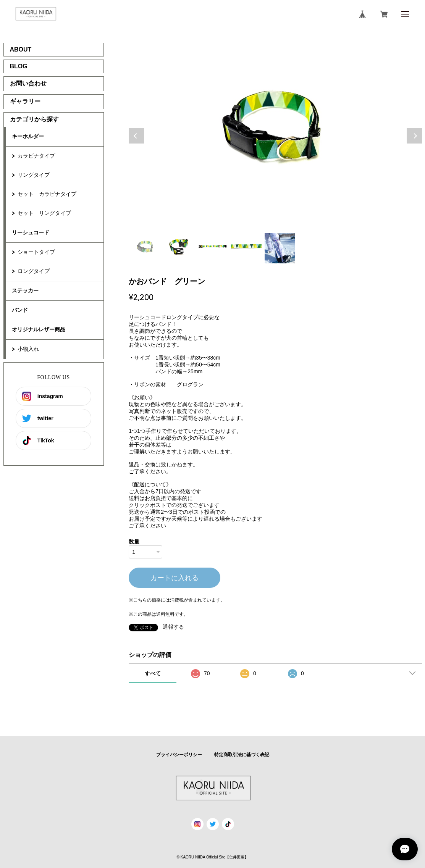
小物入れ (28, 349)
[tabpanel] (275, 136)
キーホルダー (28, 136)
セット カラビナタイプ (47, 194)
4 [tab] (246, 248)
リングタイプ (34, 175)
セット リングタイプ (44, 213)
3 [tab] (213, 248)
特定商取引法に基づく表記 (242, 755)
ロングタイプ (34, 271)
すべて (153, 673)
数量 (134, 542)
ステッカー (25, 290)
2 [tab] (179, 248)
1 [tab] (145, 248)
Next (414, 136)
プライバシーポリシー (179, 755)
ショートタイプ (36, 252)
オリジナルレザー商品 (39, 329)
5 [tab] (280, 248)
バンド (20, 310)
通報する (173, 627)
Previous (136, 136)
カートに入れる (175, 578)
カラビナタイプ (36, 156)
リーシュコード (31, 232)
